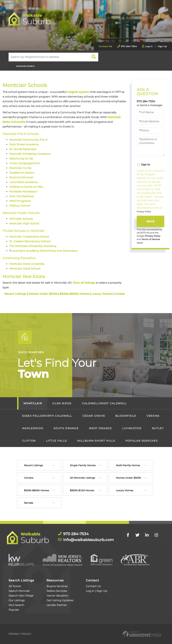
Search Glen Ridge (21, 595)
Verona (153, 416)
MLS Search (16, 605)
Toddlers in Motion (22, 173)
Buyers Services (57, 586)
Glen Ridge (62, 403)
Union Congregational (24, 163)
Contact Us (93, 586)
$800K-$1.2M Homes (82, 490)
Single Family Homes (83, 465)
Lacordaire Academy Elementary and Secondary (44, 251)
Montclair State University (27, 264)
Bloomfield (126, 416)
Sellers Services (57, 591)
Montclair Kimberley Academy (30, 154)
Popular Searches (142, 441)
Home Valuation (57, 595)
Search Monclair (19, 591)
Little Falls (57, 441)
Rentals (29, 503)
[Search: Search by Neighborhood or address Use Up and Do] (49, 57)
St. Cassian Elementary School (30, 241)
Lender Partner (57, 605)
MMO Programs (20, 201)
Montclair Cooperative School (29, 236)
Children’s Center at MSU (26, 187)
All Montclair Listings (82, 478)
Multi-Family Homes (128, 465)
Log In (149, 46)
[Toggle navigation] (160, 16)
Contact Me (105, 46)
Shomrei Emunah (21, 177)
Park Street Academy (24, 144)
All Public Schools (21, 219)
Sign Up (162, 46)
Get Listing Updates (60, 600)
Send (151, 221)
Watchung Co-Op (21, 159)
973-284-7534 (129, 46)
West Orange (100, 428)
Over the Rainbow (22, 196)
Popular (14, 610)
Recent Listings (33, 465)
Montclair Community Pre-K (28, 140)
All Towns (15, 586)
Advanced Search (25, 66)
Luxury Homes (125, 490)
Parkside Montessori (23, 192)
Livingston (132, 428)
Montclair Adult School (25, 268)
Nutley (158, 428)
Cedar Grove (94, 416)
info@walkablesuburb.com (88, 540)
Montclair (33, 403)
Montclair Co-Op (20, 168)
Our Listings (17, 600)
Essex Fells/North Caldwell (47, 416)
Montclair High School (24, 223)
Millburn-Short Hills (96, 441)
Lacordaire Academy (24, 182)
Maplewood (33, 428)
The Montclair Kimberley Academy (33, 246)
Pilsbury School (20, 206)
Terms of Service (151, 239)
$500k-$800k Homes (37, 490)
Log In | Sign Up (96, 591)
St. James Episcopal (23, 149)
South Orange (66, 428)
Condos (29, 478)
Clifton (29, 441)
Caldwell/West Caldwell (104, 403)
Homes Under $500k (128, 478)
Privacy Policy (144, 212)
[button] (94, 57)
